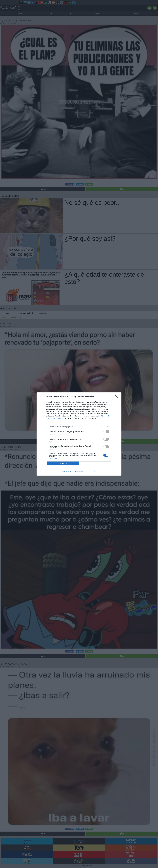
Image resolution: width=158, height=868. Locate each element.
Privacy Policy (91, 471)
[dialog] (79, 434)
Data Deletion (67, 471)
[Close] (117, 397)
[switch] (106, 432)
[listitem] (79, 427)
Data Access (79, 471)
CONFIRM (63, 463)
